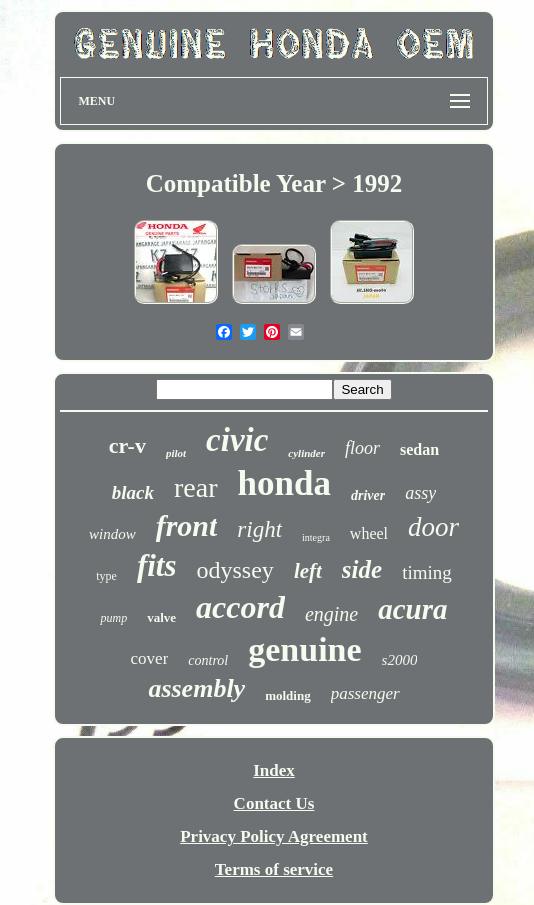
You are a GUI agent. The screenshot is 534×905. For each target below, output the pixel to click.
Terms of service (274, 869)
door (433, 527)
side (362, 569)
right (259, 529)
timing (427, 572)
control (208, 660)
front (187, 525)
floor (362, 448)
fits (157, 565)
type (106, 576)
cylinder (306, 453)
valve (161, 617)
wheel (369, 533)
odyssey (235, 570)
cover (150, 658)
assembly (196, 688)
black (133, 492)
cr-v (127, 445)
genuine (304, 649)
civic (237, 440)
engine (331, 614)
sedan (419, 449)
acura (412, 609)
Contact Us (274, 803)
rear (196, 487)
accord (240, 607)
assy (420, 493)
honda (284, 483)
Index (274, 770)
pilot (176, 453)
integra (316, 537)
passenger (365, 693)
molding (288, 695)
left (308, 571)
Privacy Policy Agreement (274, 836)
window (112, 534)
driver (368, 495)
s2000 (400, 660)
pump (113, 618)
